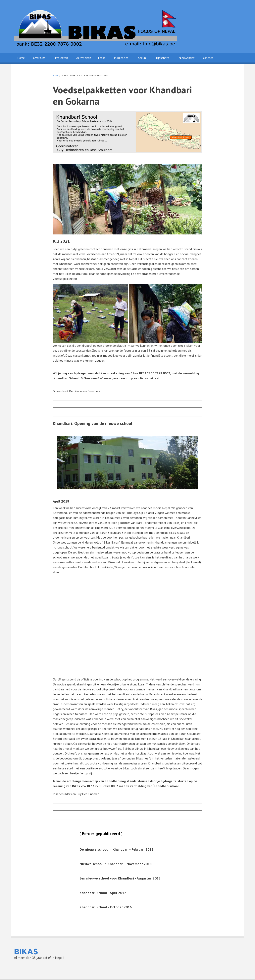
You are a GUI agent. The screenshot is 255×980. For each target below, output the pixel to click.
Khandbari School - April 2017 (103, 893)
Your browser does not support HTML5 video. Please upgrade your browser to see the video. (127, 621)
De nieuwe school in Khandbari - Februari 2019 (116, 849)
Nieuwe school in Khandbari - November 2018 (116, 864)
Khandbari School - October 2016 (106, 907)
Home (21, 58)
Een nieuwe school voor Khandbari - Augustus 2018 (120, 878)
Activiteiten (84, 58)
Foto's (102, 58)
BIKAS (26, 951)
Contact (208, 58)
